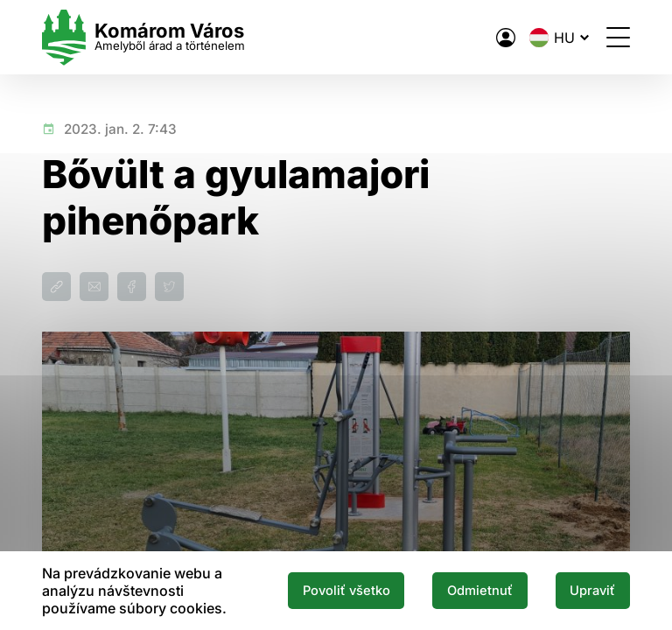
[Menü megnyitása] (618, 37)
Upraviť (592, 591)
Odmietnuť (480, 591)
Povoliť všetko (346, 591)
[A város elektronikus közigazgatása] (506, 38)
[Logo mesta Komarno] (143, 37)
